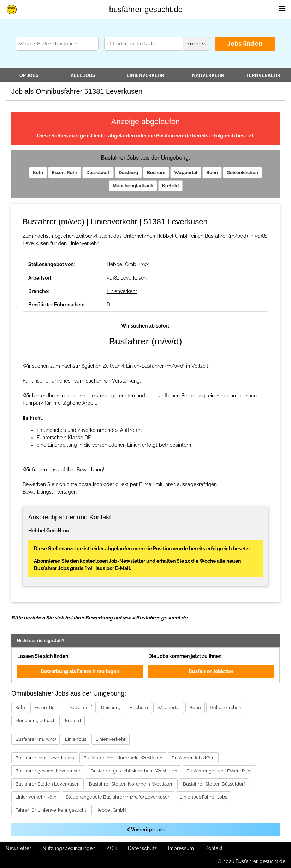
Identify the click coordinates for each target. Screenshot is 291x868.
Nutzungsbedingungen (69, 848)
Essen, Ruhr (65, 173)
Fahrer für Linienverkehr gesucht (51, 810)
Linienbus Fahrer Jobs (203, 797)
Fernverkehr (263, 75)
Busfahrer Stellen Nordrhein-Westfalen (131, 784)
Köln (38, 173)
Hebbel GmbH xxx (128, 264)
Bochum (156, 173)
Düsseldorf (98, 173)
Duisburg (128, 173)
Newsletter (18, 848)
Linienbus (76, 739)
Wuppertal (186, 173)
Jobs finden (245, 44)
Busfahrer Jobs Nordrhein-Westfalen (123, 758)
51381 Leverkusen (127, 278)
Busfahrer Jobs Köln (193, 758)
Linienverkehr (145, 75)
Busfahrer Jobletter (211, 671)
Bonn (212, 173)
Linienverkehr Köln (36, 797)
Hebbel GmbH (111, 810)
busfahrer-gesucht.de (146, 9)
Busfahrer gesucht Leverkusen (48, 771)
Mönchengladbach (133, 186)
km (196, 44)
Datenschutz (142, 848)
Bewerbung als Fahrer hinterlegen (80, 671)
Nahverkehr (208, 75)
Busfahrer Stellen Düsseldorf (214, 784)
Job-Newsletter (127, 561)
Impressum (181, 848)
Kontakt (214, 848)
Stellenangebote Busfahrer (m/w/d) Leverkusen (118, 797)
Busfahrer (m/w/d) (35, 739)
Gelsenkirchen (242, 173)
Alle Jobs (83, 75)
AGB (112, 848)
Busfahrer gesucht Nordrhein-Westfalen (134, 771)
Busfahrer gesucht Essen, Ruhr (219, 771)
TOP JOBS (28, 75)
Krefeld (170, 186)
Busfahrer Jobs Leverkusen (45, 758)
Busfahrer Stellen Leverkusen (47, 784)
